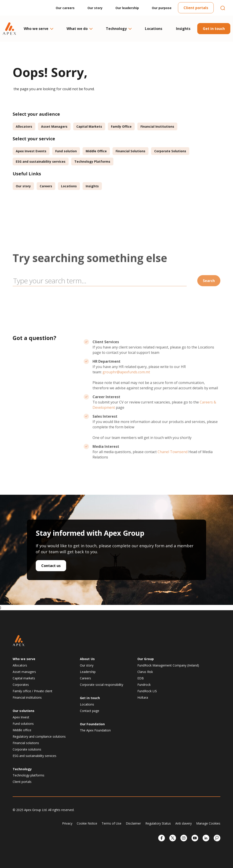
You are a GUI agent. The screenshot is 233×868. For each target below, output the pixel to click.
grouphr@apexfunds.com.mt (126, 384)
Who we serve (38, 29)
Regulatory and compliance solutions (39, 736)
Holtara (143, 697)
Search (209, 293)
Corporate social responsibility (102, 685)
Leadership (88, 672)
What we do (79, 29)
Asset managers (24, 672)
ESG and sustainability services (41, 161)
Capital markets (24, 678)
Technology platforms (29, 775)
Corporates (21, 685)
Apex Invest (21, 717)
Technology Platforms (92, 161)
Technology (118, 29)
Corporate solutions (27, 749)
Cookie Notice (87, 823)
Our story (95, 8)
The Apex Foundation (95, 730)
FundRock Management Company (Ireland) (168, 665)
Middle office (22, 730)
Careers (46, 186)
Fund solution (66, 151)
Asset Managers (54, 126)
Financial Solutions (130, 151)
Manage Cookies (208, 823)
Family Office (121, 126)
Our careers (65, 8)
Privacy (67, 823)
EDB (141, 678)
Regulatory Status (158, 823)
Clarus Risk (145, 672)
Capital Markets (89, 126)
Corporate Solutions (170, 151)
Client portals (196, 8)
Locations (154, 29)
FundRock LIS (147, 691)
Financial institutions (27, 697)
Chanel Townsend (173, 464)
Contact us (51, 566)
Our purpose (162, 8)
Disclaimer (133, 823)
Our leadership (127, 8)
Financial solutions (26, 743)
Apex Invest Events (31, 151)
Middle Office (96, 151)
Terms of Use (112, 823)
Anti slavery (184, 823)
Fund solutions (23, 724)
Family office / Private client (33, 691)
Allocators (24, 126)
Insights (183, 29)
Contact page (90, 711)
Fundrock (144, 685)
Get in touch (214, 29)
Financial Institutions (157, 126)
